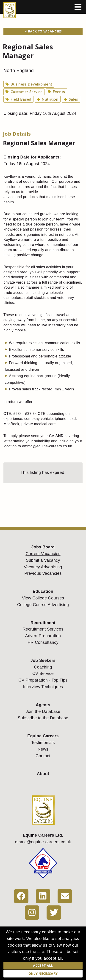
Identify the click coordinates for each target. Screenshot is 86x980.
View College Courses (43, 598)
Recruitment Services (43, 629)
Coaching (43, 667)
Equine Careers (43, 736)
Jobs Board (43, 547)
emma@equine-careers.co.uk (43, 842)
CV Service (43, 674)
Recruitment (43, 623)
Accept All (43, 965)
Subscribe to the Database (43, 718)
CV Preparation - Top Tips (43, 680)
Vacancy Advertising (43, 567)
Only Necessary (43, 973)
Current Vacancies (43, 554)
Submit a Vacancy (43, 560)
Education (43, 591)
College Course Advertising (43, 605)
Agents (43, 705)
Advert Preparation (43, 636)
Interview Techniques (43, 687)
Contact (43, 756)
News (43, 749)
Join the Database (43, 712)
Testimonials (43, 743)
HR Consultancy (43, 642)
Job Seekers (43, 660)
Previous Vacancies (43, 573)
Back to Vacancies (43, 31)
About (43, 774)
